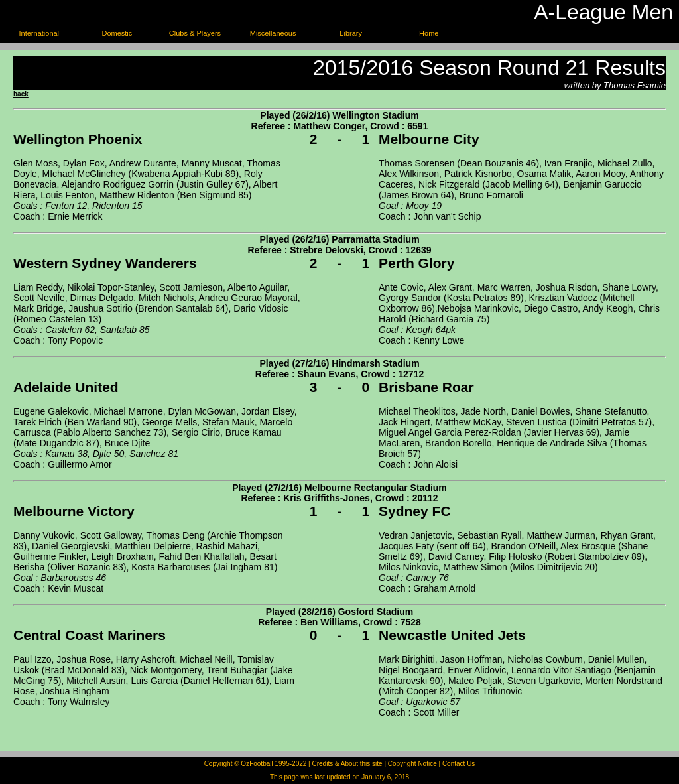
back (21, 94)
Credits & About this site (347, 764)
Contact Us (459, 764)
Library (351, 33)
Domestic (117, 33)
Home (429, 33)
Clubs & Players (195, 33)
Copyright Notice (412, 764)
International (39, 33)
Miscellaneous (273, 33)
